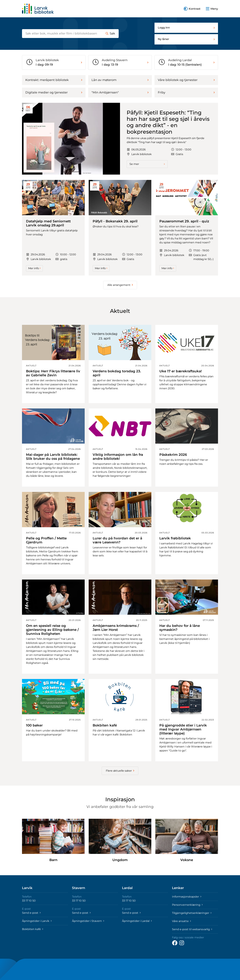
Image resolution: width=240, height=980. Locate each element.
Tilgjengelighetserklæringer (192, 913)
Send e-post (31, 913)
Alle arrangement (120, 285)
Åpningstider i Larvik (37, 921)
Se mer (147, 164)
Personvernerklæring (187, 905)
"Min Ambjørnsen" (120, 92)
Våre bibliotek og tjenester (186, 80)
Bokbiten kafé (33, 929)
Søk (110, 33)
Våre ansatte (181, 921)
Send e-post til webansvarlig (192, 929)
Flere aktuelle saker (120, 771)
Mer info (34, 268)
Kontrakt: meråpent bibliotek (54, 80)
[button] (192, 9)
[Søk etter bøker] (62, 34)
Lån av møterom (120, 80)
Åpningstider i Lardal (137, 921)
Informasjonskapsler (187, 897)
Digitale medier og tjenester (54, 92)
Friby (186, 92)
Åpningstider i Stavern (88, 921)
